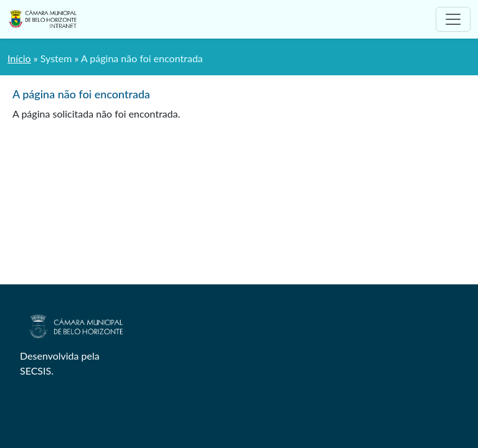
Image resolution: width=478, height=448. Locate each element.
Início (19, 58)
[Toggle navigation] (453, 19)
